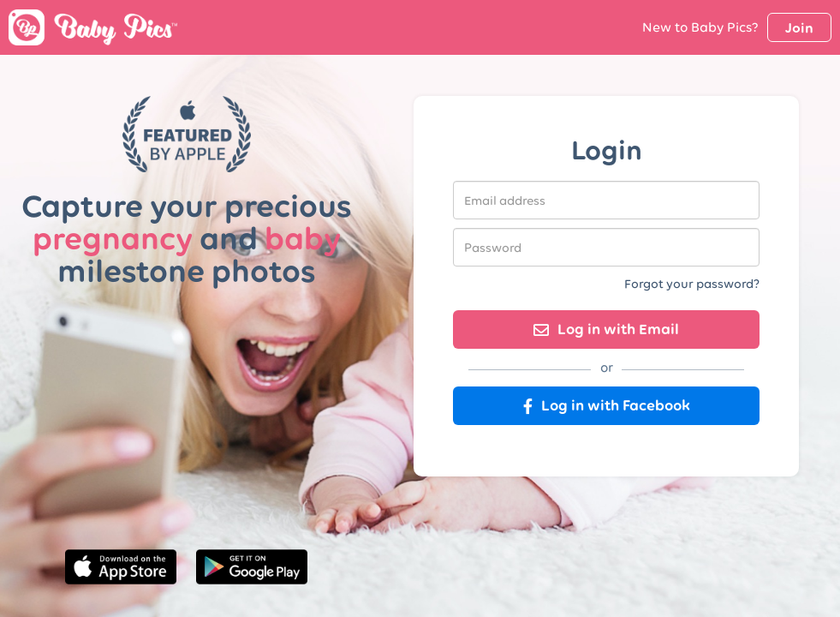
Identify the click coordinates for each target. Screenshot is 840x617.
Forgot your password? (692, 284)
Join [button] (799, 27)
